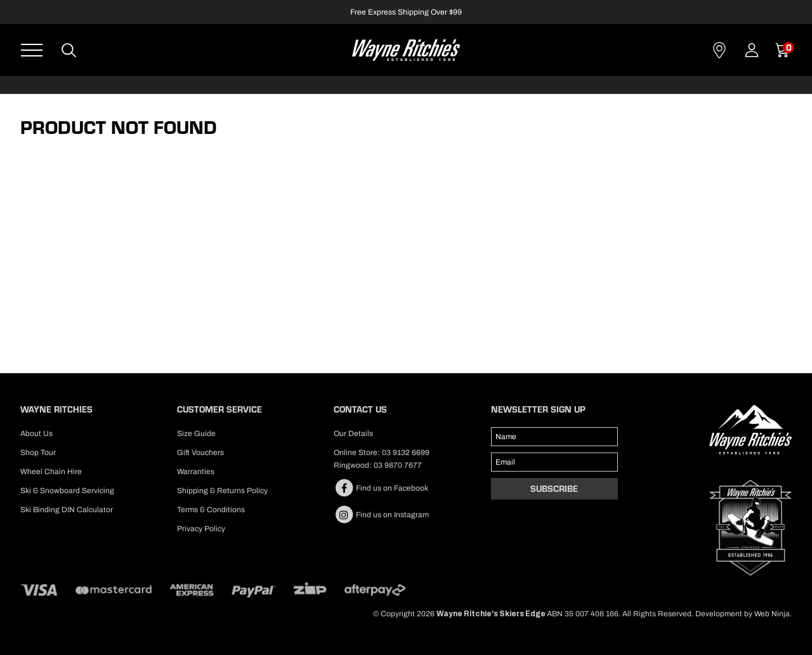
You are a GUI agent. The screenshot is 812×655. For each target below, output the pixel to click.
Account (752, 50)
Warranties (196, 472)
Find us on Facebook (381, 488)
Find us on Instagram (381, 515)
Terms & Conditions (211, 510)
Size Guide (196, 433)
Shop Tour (38, 453)
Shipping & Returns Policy (222, 491)
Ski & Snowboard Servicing (67, 491)
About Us (36, 433)
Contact (719, 50)
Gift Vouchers (200, 453)
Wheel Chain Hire (51, 472)
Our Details (353, 433)
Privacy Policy (201, 529)
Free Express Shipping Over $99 (406, 12)
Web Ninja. (773, 614)
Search (69, 50)
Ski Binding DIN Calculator (67, 510)
